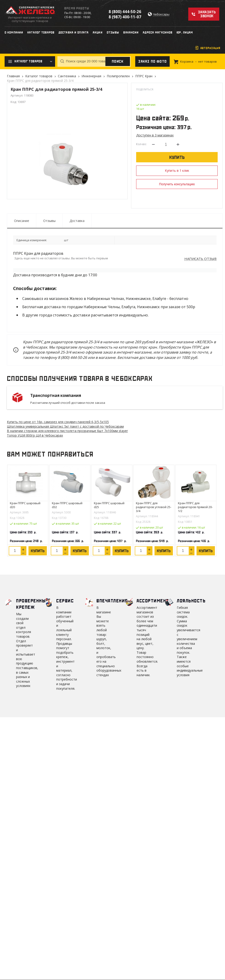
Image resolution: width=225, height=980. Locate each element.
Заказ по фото (152, 61)
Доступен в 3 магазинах (155, 135)
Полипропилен (118, 76)
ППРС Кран (144, 76)
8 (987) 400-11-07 (125, 17)
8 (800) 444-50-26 (125, 12)
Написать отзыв (200, 259)
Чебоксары (161, 14)
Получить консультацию (177, 184)
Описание (22, 221)
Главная (13, 76)
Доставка (77, 221)
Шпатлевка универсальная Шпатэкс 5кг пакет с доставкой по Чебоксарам (65, 426)
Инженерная (91, 76)
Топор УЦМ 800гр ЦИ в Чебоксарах (35, 435)
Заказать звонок (207, 14)
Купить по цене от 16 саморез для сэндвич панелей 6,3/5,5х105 (58, 422)
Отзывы (49, 221)
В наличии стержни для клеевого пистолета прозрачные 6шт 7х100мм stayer (67, 431)
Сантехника (67, 76)
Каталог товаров (39, 76)
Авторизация (210, 48)
